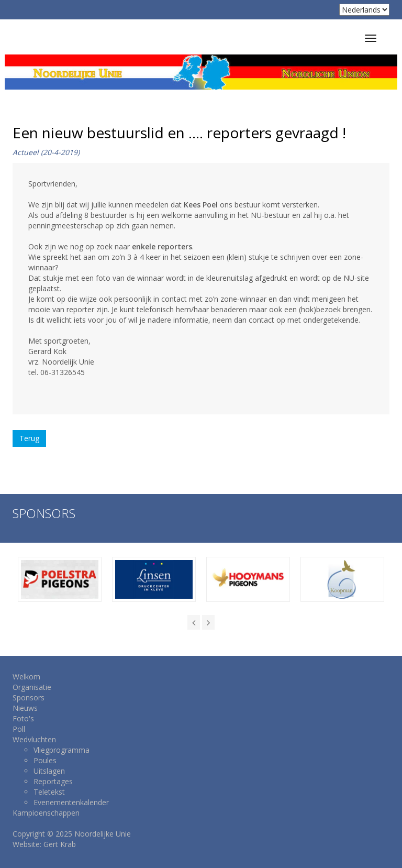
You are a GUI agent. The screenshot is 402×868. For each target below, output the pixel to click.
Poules (45, 760)
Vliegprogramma (62, 750)
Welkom (26, 677)
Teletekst (49, 792)
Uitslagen (49, 771)
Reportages (53, 781)
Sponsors (29, 697)
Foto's (23, 718)
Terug (29, 438)
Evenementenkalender (71, 802)
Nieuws (25, 708)
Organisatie (32, 687)
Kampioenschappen (46, 813)
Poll (19, 729)
